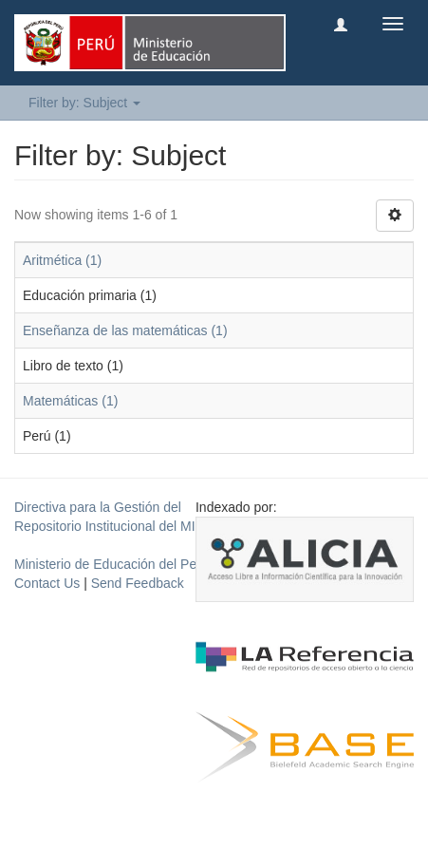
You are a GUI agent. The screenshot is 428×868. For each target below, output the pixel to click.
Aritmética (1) (62, 260)
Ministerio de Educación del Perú (112, 564)
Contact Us (47, 583)
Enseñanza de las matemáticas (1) (125, 330)
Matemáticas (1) (70, 401)
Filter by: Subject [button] (84, 103)
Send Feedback (138, 583)
